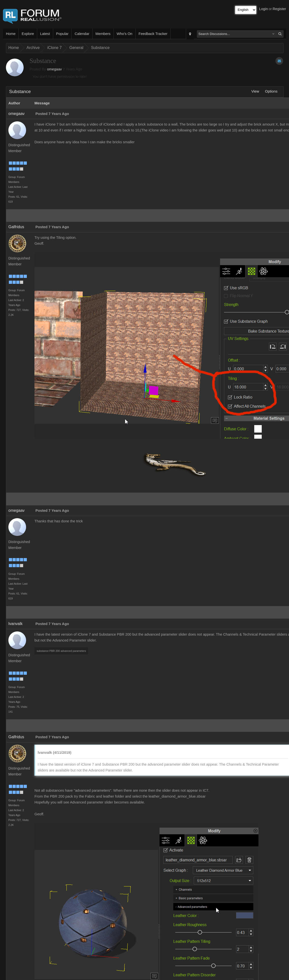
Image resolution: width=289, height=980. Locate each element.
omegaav (54, 69)
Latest (45, 34)
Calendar (82, 34)
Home (11, 34)
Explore (28, 34)
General (76, 48)
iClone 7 (55, 48)
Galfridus (16, 227)
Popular (62, 34)
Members (103, 34)
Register (279, 9)
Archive (33, 48)
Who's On (125, 34)
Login (264, 9)
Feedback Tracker (153, 34)
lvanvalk (16, 624)
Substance (100, 48)
